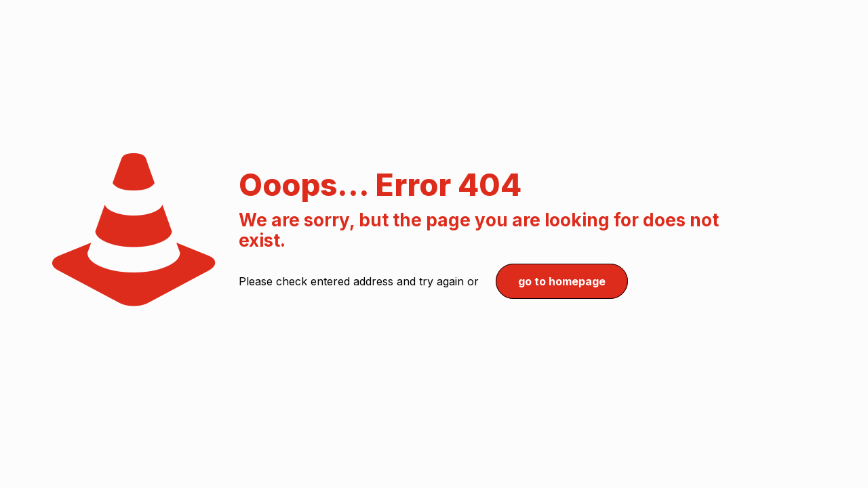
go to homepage (562, 281)
